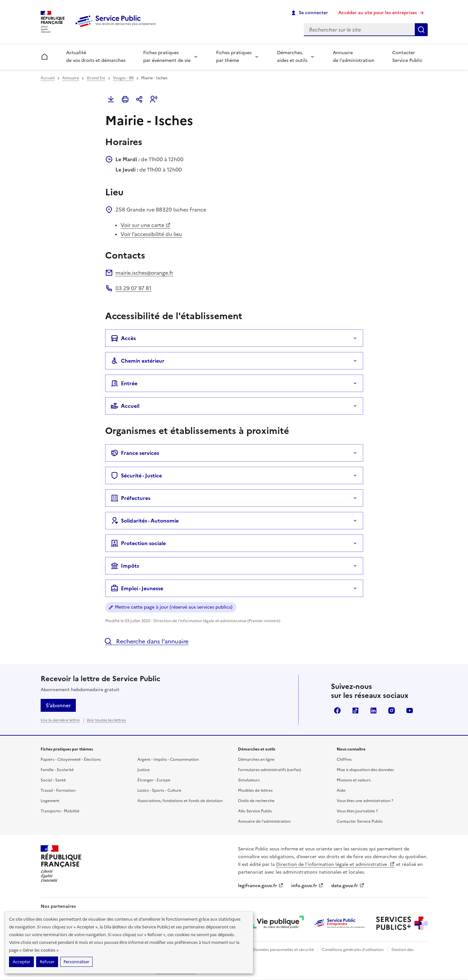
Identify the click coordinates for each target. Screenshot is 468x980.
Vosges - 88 (123, 78)
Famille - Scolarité (57, 770)
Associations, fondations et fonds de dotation (180, 801)
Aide (341, 790)
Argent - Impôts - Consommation (168, 759)
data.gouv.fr (348, 886)
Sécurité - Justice (136, 475)
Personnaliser (76, 962)
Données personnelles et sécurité (283, 950)
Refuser (47, 962)
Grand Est (96, 78)
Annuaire (71, 78)
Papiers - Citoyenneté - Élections (71, 759)
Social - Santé (53, 780)
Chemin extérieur (138, 361)
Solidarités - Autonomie (145, 521)
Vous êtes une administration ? (365, 801)
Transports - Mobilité (60, 811)
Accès (123, 338)
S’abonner (58, 705)
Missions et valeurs (354, 780)
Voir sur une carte (146, 225)
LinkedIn (373, 710)
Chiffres (344, 759)
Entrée (124, 383)
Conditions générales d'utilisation (353, 950)
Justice (144, 770)
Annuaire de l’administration (354, 57)
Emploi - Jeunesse (137, 588)
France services (135, 453)
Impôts (125, 566)
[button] (154, 99)
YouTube (410, 710)
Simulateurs (249, 780)
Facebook (337, 710)
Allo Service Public (255, 811)
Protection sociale (138, 543)
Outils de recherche (256, 801)
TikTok (355, 710)
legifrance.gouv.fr (261, 886)
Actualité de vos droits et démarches (96, 57)
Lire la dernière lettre (60, 720)
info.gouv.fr (307, 886)
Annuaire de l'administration (264, 821)
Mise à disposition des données (365, 770)
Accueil (48, 78)
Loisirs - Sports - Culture (159, 790)
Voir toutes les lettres (106, 720)
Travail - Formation (58, 790)
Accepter (21, 962)
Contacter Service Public (407, 57)
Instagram (392, 710)
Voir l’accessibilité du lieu (151, 234)
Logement (50, 801)
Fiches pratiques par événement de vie (167, 57)
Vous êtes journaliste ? (357, 811)
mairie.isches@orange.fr (144, 273)
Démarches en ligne (256, 759)
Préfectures (130, 498)
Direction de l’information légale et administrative (335, 864)
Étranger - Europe (154, 780)
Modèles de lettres (255, 790)
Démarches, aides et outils (292, 57)
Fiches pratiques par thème (234, 57)
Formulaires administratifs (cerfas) (269, 770)
